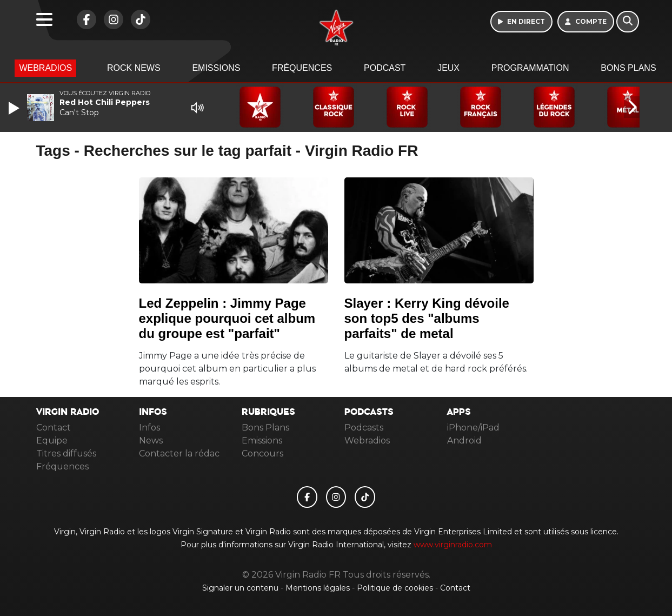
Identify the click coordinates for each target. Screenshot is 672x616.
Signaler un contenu (241, 588)
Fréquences (302, 68)
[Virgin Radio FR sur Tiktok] (138, 25)
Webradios (45, 68)
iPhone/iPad (473, 428)
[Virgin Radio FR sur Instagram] (111, 25)
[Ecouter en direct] (521, 22)
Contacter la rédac (179, 453)
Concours (262, 453)
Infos (149, 428)
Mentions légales (319, 588)
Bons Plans (628, 68)
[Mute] (197, 108)
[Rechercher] (628, 22)
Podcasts (364, 428)
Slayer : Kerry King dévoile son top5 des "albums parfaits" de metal (427, 318)
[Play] (15, 108)
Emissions (216, 68)
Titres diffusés (66, 453)
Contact (54, 428)
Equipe (52, 441)
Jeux (448, 68)
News (151, 441)
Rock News (134, 68)
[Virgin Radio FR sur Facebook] (84, 25)
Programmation (530, 68)
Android (464, 441)
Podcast (385, 68)
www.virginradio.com (453, 545)
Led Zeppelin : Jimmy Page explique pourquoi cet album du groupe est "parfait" (227, 318)
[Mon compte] (586, 22)
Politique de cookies (395, 588)
